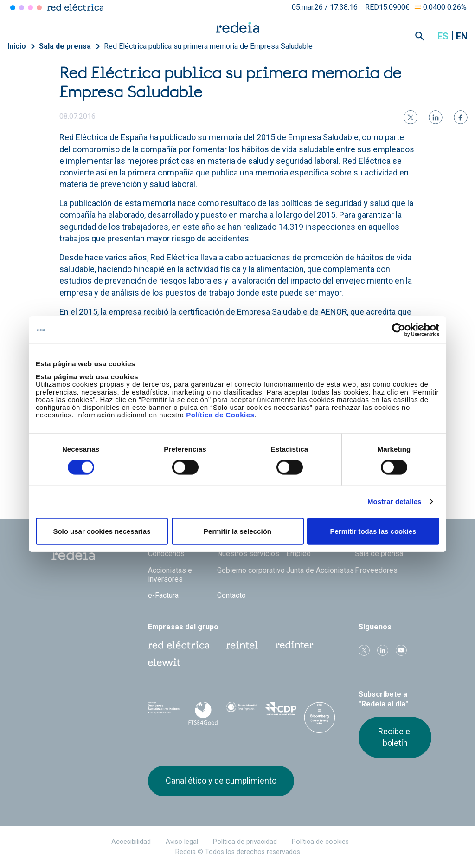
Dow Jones (164, 712)
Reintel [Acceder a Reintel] (30, 8)
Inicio (17, 46)
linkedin (383, 650)
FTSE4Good (203, 713)
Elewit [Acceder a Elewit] (39, 8)
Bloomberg (320, 721)
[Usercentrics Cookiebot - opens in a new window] (399, 330)
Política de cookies (320, 842)
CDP (281, 712)
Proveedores (376, 570)
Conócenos (166, 554)
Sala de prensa (65, 46)
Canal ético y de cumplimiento (221, 781)
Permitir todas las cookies (373, 531)
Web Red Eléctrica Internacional (295, 645)
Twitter (364, 650)
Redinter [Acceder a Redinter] (22, 8)
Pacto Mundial (242, 712)
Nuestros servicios (248, 554)
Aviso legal (182, 842)
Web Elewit (164, 662)
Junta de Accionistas (320, 570)
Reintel (242, 645)
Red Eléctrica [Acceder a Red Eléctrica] (13, 8)
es (443, 36)
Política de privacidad (245, 842)
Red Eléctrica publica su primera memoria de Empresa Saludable (208, 46)
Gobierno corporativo (251, 570)
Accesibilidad (131, 842)
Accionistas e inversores (170, 575)
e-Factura (163, 595)
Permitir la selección (237, 531)
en (462, 36)
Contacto (231, 595)
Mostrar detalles (395, 502)
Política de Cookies (220, 415)
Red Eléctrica (179, 645)
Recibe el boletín (395, 737)
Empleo (298, 554)
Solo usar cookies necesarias (102, 531)
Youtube (401, 650)
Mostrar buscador (420, 36)
